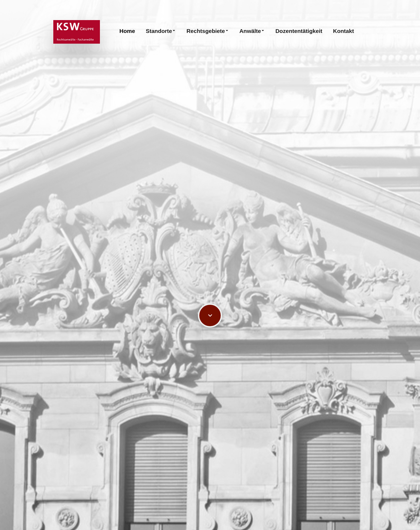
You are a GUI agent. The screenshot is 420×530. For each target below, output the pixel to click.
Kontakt (343, 31)
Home (127, 31)
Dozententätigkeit (299, 31)
